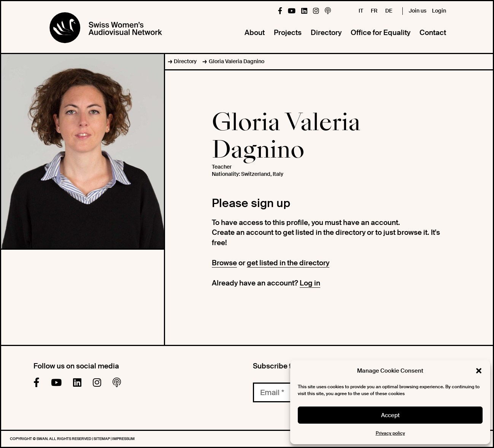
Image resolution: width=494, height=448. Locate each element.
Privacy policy (390, 433)
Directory (326, 33)
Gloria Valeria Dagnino (237, 61)
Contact (433, 33)
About (255, 33)
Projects (288, 33)
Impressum (123, 439)
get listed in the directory (288, 263)
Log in (310, 283)
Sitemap (102, 439)
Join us (418, 11)
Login (439, 11)
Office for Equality (380, 33)
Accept (390, 415)
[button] (479, 371)
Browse (224, 263)
